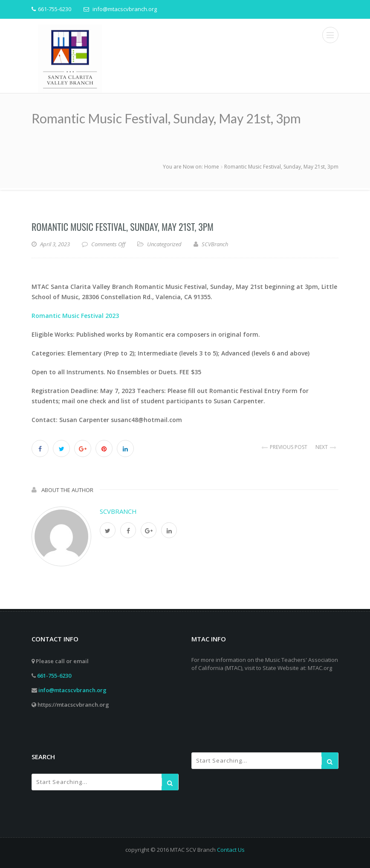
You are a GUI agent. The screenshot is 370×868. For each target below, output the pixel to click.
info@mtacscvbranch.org (72, 690)
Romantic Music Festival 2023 (75, 316)
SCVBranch (118, 511)
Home (212, 167)
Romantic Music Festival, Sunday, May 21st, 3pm (123, 227)
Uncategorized (164, 244)
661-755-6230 (54, 676)
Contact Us (231, 850)
